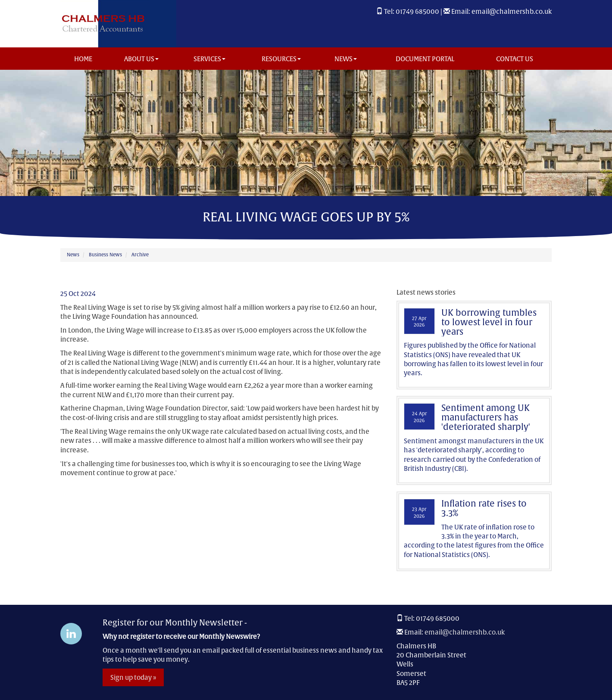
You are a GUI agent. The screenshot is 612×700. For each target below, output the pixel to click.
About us (141, 59)
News (346, 59)
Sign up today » (133, 677)
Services (209, 59)
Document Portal (425, 59)
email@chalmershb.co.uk (512, 11)
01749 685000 (417, 11)
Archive (140, 255)
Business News (105, 255)
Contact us (515, 59)
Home (83, 59)
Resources (281, 59)
